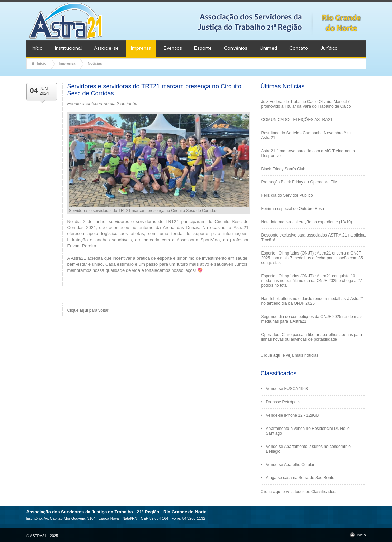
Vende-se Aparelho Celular (290, 465)
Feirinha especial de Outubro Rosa (293, 209)
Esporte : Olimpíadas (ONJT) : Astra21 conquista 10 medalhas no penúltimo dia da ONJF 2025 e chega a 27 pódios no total (312, 281)
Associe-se (106, 48)
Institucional (68, 48)
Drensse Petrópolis (283, 402)
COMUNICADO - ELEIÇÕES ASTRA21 (297, 120)
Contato (299, 48)
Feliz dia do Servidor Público (287, 195)
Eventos (173, 48)
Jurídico (329, 48)
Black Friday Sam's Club (283, 169)
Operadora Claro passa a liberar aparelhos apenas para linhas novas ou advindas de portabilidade (312, 337)
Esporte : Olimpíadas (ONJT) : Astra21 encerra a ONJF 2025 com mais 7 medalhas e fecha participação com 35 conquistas (312, 258)
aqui (277, 355)
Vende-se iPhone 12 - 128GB (293, 415)
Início (37, 48)
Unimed (268, 48)
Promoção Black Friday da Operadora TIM (300, 182)
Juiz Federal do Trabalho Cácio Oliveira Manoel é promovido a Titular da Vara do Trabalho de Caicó (306, 104)
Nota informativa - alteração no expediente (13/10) (307, 222)
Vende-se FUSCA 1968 (287, 389)
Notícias (95, 63)
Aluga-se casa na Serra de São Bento (300, 478)
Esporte (203, 48)
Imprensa (141, 48)
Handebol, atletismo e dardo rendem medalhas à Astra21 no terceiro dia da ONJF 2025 (313, 301)
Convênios (236, 48)
